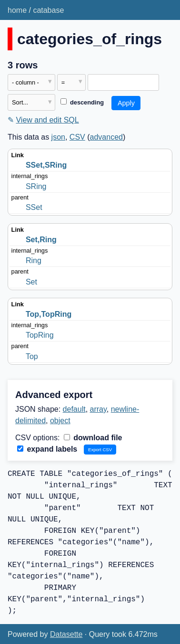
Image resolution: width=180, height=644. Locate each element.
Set (31, 282)
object (60, 421)
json (58, 137)
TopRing (40, 335)
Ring (34, 260)
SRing (36, 186)
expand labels (47, 449)
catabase (48, 10)
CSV (77, 137)
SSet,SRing (46, 165)
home (17, 10)
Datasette (66, 634)
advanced (106, 137)
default (74, 409)
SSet (34, 207)
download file (93, 438)
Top (32, 356)
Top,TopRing (49, 314)
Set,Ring (41, 240)
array (98, 409)
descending (82, 102)
